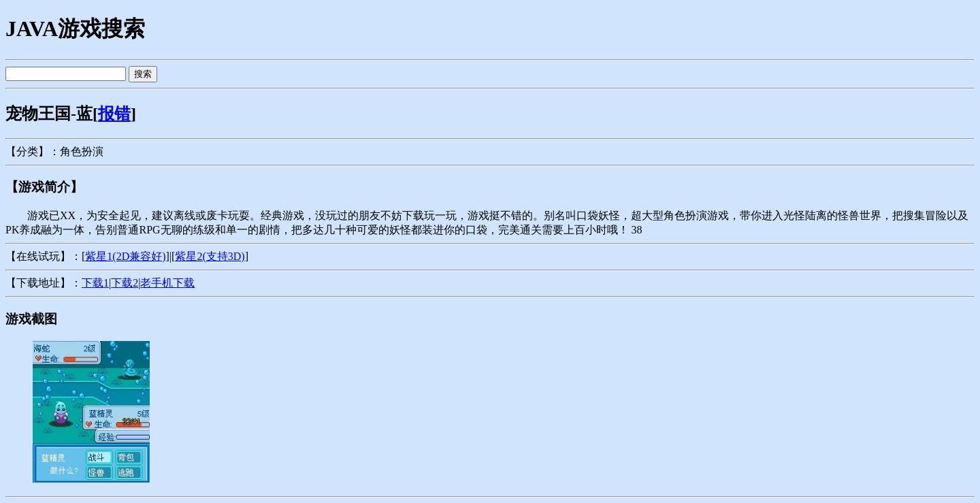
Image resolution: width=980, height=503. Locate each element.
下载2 (125, 283)
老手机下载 (167, 283)
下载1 (95, 283)
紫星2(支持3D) (210, 256)
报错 (114, 114)
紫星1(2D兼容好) (125, 256)
